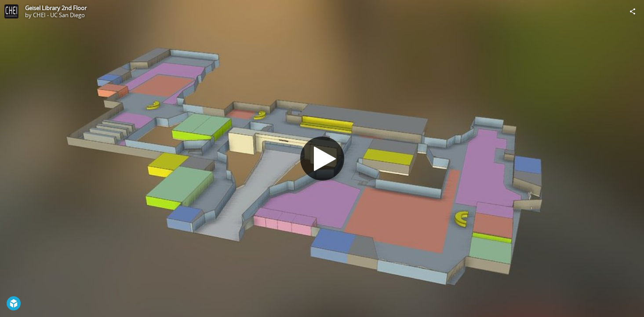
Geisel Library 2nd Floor (56, 8)
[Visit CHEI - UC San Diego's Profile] (11, 11)
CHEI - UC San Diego (59, 15)
